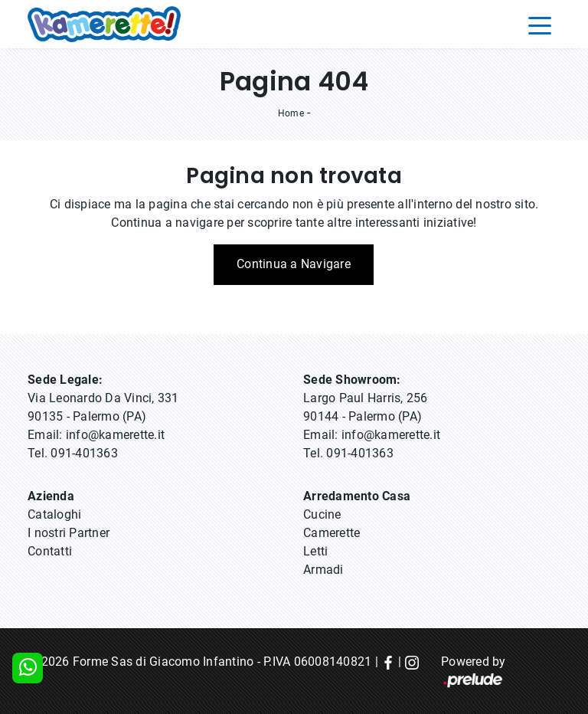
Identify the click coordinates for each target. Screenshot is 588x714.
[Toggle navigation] (540, 25)
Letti (315, 551)
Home (291, 113)
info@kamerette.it (115, 435)
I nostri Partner (69, 533)
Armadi (323, 570)
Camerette (332, 533)
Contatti (50, 551)
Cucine (322, 514)
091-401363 (84, 453)
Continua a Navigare (294, 264)
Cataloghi (54, 514)
